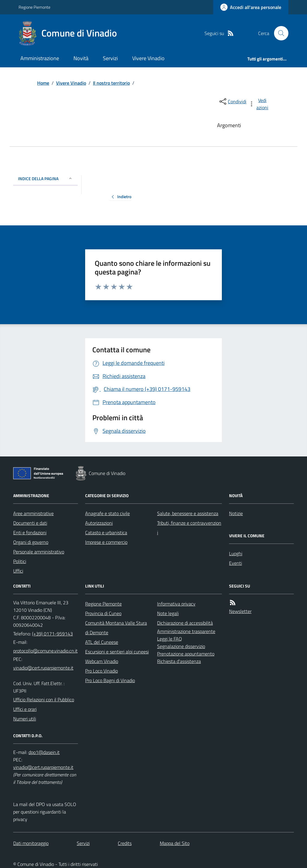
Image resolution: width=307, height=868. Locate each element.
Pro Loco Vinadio (101, 671)
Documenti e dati (30, 523)
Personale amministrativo (39, 552)
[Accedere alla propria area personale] (251, 7)
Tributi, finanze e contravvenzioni (189, 528)
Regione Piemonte (34, 7)
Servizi (110, 58)
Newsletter (240, 611)
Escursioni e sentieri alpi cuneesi (117, 652)
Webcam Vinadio (102, 661)
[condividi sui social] (232, 101)
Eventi (235, 563)
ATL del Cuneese (102, 642)
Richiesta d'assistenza (179, 661)
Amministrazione (40, 58)
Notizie (236, 513)
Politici (20, 561)
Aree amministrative (33, 513)
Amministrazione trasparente (186, 631)
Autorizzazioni (99, 523)
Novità (81, 58)
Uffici (18, 571)
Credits (125, 843)
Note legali (168, 613)
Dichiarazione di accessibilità (185, 623)
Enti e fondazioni (30, 532)
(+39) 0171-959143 (52, 634)
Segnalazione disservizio (181, 646)
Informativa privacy (176, 604)
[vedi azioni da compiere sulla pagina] (259, 104)
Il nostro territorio (111, 83)
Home (43, 83)
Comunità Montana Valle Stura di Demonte (116, 628)
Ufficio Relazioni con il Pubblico (44, 699)
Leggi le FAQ (170, 639)
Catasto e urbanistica (106, 532)
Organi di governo (31, 542)
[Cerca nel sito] (279, 33)
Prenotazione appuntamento (186, 654)
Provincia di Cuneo (103, 613)
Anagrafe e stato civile (107, 513)
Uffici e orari (25, 709)
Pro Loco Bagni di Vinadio (110, 680)
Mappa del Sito (175, 843)
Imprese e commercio (106, 542)
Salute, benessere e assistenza (188, 513)
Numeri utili (25, 719)
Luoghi (236, 553)
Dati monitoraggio (31, 843)
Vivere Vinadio (148, 58)
